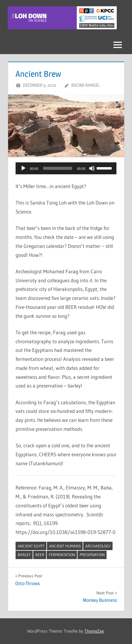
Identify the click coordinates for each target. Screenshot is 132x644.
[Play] (23, 168)
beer (40, 555)
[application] (66, 168)
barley (24, 555)
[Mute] (92, 168)
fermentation (62, 555)
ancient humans (65, 546)
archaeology (98, 546)
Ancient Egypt (31, 546)
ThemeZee (94, 631)
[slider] (58, 168)
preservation (92, 555)
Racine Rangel (85, 85)
